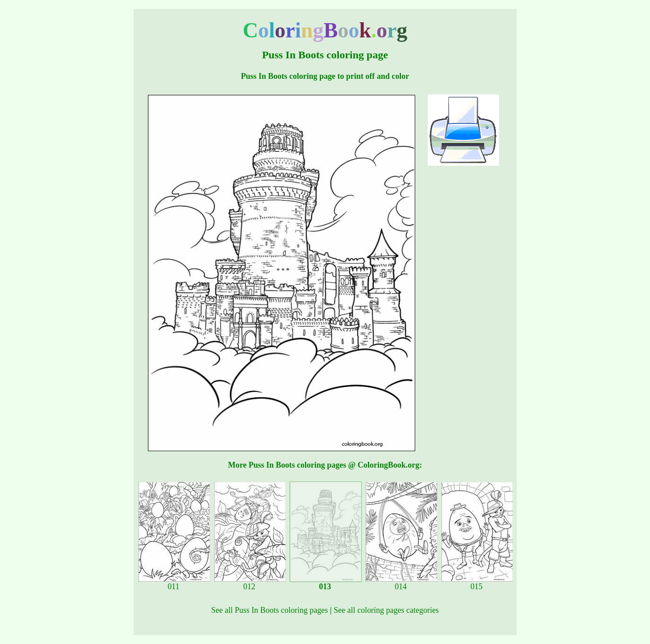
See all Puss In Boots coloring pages (270, 610)
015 (477, 583)
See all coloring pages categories (386, 610)
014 (401, 583)
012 (250, 583)
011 (174, 583)
